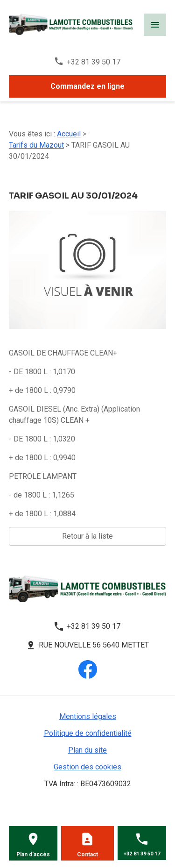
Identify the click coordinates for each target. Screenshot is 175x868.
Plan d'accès (33, 854)
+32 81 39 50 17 (94, 62)
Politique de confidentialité (88, 733)
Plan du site (87, 750)
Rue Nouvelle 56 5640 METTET (94, 645)
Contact (87, 854)
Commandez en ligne (87, 86)
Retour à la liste (87, 536)
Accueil (69, 134)
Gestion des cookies (87, 767)
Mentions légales (88, 716)
